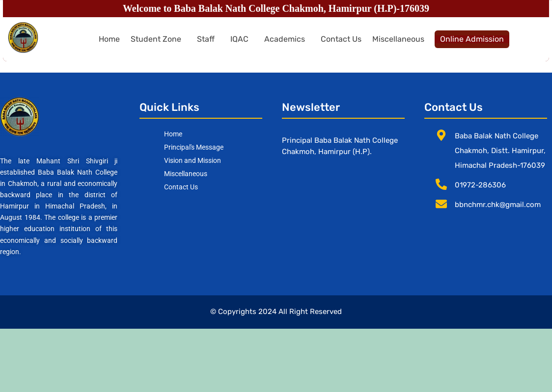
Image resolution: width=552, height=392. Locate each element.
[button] (158, 39)
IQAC (239, 39)
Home (109, 39)
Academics (285, 39)
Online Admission (472, 39)
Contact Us (341, 39)
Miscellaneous (398, 39)
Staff (206, 39)
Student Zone (156, 39)
